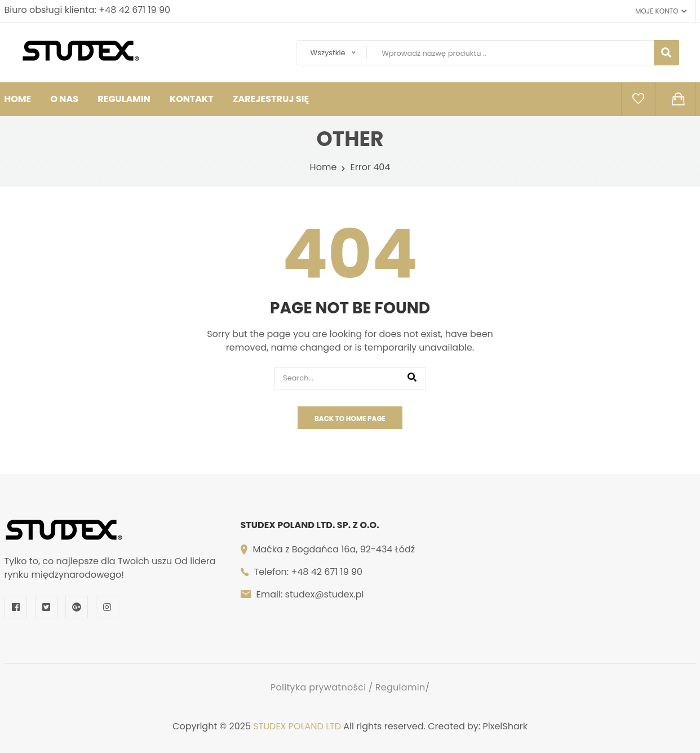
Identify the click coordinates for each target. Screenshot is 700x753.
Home (324, 167)
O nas (64, 99)
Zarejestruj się (271, 99)
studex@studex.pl (325, 594)
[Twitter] (46, 607)
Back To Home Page (350, 418)
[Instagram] (107, 607)
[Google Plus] (77, 607)
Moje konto (661, 11)
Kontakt (192, 99)
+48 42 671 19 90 (134, 10)
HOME (18, 99)
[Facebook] (16, 607)
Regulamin (124, 99)
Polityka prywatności (318, 687)
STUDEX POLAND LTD (297, 726)
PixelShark (505, 726)
